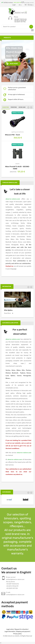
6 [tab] (26, 80)
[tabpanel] (17, 61)
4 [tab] (22, 80)
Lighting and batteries (17, 132)
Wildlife (17, 164)
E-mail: (15, 594)
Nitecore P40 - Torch (17, 135)
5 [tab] (24, 80)
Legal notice (10, 629)
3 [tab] (20, 80)
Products (7, 38)
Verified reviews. (17, 2)
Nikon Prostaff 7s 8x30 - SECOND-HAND (17, 168)
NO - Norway (29, 5)
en (20, 5)
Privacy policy (18, 634)
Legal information (10, 632)
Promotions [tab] (14, 107)
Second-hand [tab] (22, 107)
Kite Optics (8, 310)
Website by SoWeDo (14, 636)
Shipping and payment (23, 632)
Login (14, 5)
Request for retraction (21, 629)
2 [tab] (18, 80)
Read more (14, 64)
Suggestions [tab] (6, 107)
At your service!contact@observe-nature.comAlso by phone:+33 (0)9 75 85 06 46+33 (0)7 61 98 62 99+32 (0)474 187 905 (15, 583)
